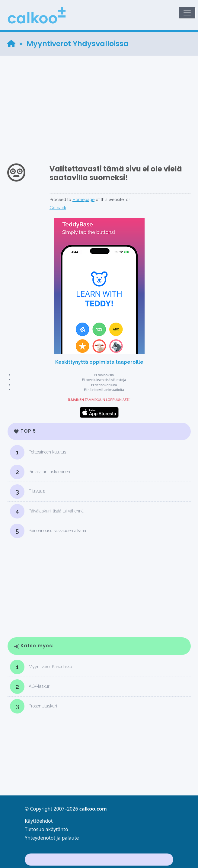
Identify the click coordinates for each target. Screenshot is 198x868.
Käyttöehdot (39, 821)
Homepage (83, 200)
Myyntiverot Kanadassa (41, 667)
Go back (58, 208)
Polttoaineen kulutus (38, 452)
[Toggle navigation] (187, 13)
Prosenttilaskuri (34, 706)
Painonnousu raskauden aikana (48, 531)
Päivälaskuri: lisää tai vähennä (47, 511)
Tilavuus (27, 492)
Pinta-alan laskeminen (40, 472)
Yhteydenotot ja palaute (52, 838)
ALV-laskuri (30, 687)
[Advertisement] (99, 98)
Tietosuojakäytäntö (46, 829)
